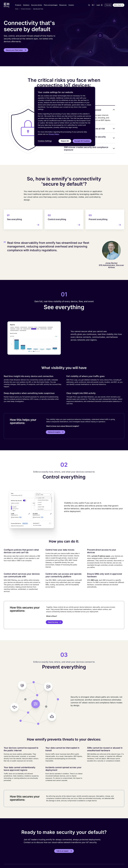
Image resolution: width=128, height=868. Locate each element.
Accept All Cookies (82, 141)
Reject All (65, 141)
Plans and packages (51, 5)
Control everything (57, 219)
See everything (14, 219)
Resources (63, 5)
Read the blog (53, 622)
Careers (71, 5)
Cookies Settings (45, 141)
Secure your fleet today (14, 50)
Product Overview (26, 9)
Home (17, 9)
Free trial (108, 5)
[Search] (89, 5)
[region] (65, 116)
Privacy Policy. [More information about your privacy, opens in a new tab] (54, 134)
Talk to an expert (62, 851)
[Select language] (93, 5)
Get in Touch (118, 5)
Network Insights (54, 432)
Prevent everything (98, 219)
